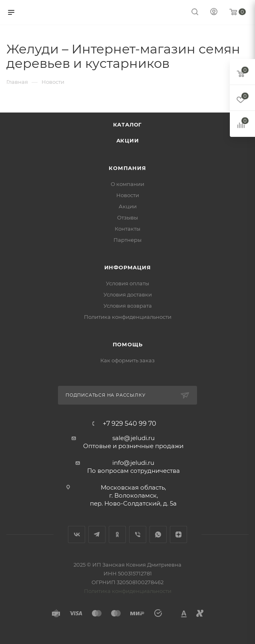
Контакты (127, 229)
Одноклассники (117, 534)
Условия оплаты (127, 283)
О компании (127, 184)
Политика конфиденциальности (128, 317)
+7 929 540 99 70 (129, 424)
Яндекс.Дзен (178, 534)
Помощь (128, 344)
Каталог (128, 124)
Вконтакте (77, 534)
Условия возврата (128, 306)
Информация (128, 267)
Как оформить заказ (127, 360)
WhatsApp (158, 534)
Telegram (97, 534)
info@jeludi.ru (133, 463)
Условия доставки (128, 294)
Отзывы (127, 217)
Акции (128, 140)
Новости (128, 195)
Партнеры (127, 240)
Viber (138, 534)
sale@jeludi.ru (133, 438)
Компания (127, 168)
